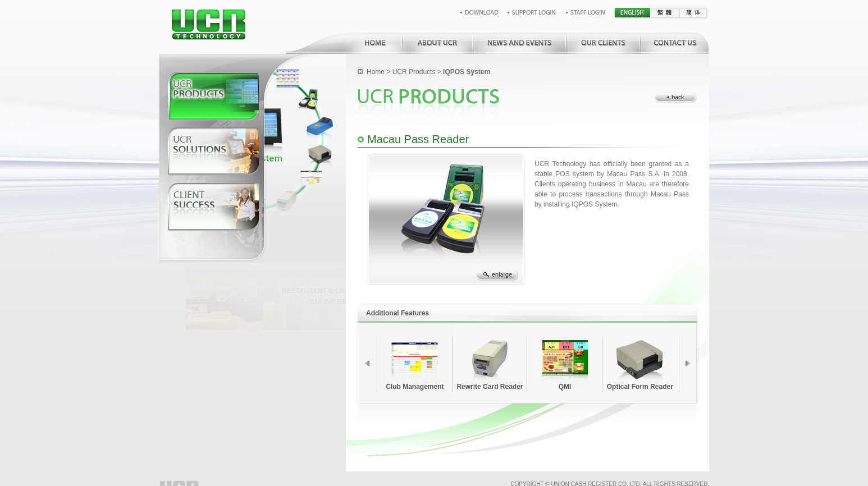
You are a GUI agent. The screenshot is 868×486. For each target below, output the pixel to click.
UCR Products (414, 72)
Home (376, 72)
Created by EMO (688, 473)
